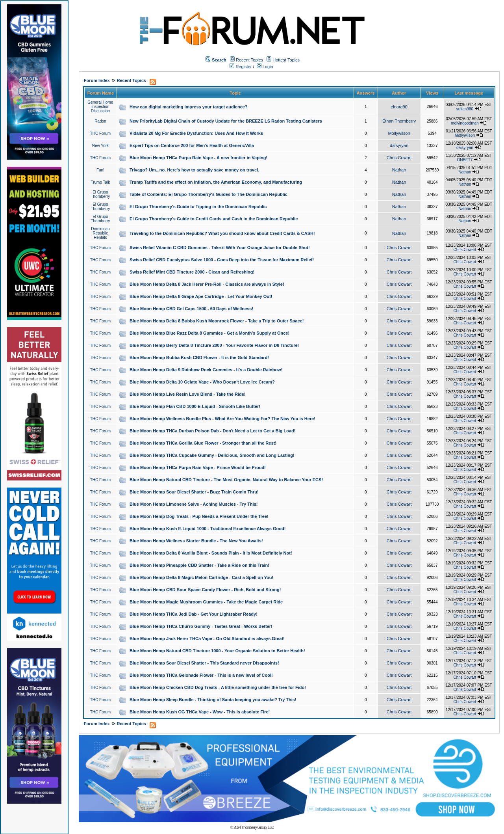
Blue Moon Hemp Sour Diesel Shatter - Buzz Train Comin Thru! (194, 492)
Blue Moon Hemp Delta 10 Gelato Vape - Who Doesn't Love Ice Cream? (202, 382)
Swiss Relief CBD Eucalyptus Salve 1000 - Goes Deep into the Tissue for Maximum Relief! (222, 260)
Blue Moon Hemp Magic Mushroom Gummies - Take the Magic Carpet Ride (206, 602)
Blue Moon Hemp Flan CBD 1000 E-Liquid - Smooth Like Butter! (195, 406)
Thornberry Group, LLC (258, 827)
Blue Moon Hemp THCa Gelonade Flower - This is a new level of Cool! (201, 675)
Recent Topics (249, 60)
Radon (100, 121)
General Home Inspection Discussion (100, 107)
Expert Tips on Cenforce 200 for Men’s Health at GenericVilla (192, 145)
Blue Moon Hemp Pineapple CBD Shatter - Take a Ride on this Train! (199, 565)
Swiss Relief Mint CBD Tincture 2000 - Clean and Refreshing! (192, 272)
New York (100, 146)
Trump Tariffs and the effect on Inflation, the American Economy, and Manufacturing (216, 182)
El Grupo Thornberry (100, 194)
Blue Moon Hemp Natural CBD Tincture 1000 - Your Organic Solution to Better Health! (217, 651)
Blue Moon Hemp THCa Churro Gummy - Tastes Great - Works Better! (201, 626)
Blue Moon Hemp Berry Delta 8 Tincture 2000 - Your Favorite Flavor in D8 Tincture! (214, 345)
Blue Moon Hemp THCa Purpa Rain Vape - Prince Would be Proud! (198, 467)
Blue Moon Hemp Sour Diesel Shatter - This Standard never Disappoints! (204, 663)
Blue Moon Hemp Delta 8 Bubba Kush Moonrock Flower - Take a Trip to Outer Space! (217, 321)
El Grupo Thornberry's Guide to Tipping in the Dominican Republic (198, 207)
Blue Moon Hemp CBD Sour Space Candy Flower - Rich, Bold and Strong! (205, 590)
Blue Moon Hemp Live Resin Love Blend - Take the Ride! (187, 394)
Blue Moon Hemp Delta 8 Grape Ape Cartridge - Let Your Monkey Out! (201, 296)
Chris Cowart (399, 158)
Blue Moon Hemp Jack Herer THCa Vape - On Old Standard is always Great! (207, 639)
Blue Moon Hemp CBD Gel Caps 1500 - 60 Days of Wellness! (191, 309)
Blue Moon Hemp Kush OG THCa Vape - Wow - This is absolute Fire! (200, 712)
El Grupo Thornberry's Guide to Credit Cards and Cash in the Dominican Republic (214, 219)
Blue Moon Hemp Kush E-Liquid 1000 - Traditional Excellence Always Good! (208, 529)
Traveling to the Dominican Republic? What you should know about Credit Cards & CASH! (222, 233)
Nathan (399, 170)
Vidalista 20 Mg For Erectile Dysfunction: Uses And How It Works (196, 133)
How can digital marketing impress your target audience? (189, 107)
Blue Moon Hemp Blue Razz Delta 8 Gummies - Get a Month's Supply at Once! (209, 333)
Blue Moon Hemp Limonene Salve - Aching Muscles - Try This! (194, 504)
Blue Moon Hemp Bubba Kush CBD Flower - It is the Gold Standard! (199, 357)
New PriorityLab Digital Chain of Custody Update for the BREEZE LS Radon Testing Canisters (226, 121)
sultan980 (465, 109)
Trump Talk (100, 182)
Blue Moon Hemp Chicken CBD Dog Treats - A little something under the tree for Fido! (218, 687)
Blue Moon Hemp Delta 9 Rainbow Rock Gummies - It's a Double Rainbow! (206, 370)
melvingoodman (465, 123)
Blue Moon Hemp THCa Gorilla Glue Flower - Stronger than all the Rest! (203, 443)
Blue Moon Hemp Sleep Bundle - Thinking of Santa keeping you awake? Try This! (213, 700)
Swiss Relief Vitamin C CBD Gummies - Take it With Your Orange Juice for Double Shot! (220, 248)
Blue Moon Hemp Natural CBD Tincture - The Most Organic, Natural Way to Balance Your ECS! (226, 480)
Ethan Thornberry (399, 121)
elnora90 (399, 107)
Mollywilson (399, 133)
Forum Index (97, 80)
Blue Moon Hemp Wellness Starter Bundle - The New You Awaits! (196, 541)
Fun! (100, 170)
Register (241, 67)
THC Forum (100, 133)
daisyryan (399, 145)
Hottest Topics (286, 60)
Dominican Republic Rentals (100, 233)
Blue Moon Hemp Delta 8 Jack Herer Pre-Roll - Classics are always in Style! (207, 284)
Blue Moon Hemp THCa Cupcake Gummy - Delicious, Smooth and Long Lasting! (212, 455)
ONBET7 (465, 160)
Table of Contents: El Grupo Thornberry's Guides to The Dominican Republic (208, 194)
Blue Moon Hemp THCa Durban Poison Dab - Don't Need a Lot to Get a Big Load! (212, 431)
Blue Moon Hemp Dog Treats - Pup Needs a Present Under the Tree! (199, 516)
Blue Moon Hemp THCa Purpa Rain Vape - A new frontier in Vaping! (198, 158)
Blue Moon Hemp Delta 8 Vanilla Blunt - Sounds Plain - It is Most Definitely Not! (211, 553)
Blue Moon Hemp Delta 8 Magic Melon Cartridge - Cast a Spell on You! (201, 577)
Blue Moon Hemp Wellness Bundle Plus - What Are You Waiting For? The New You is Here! (222, 419)
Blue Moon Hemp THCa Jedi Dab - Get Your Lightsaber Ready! (194, 614)
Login (265, 67)
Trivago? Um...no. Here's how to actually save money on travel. (194, 170)
